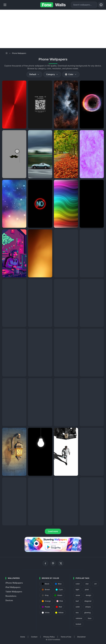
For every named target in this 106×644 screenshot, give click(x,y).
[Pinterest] (53, 563)
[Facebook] (45, 563)
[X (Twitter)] (61, 563)
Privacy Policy (49, 637)
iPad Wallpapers (13, 587)
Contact (34, 637)
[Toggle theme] (101, 5)
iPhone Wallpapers (14, 583)
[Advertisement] (53, 29)
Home (23, 637)
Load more (53, 531)
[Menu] (5, 5)
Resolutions (11, 596)
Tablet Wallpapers (14, 592)
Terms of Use (66, 637)
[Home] (7, 53)
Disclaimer (82, 637)
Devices (9, 600)
